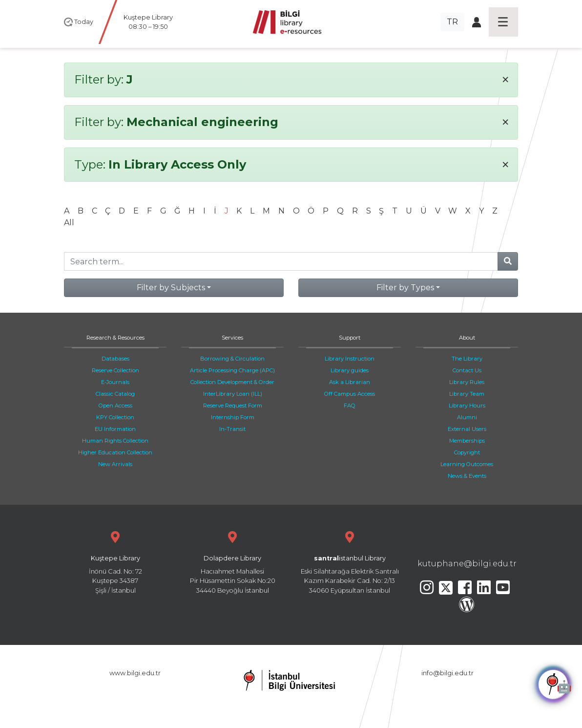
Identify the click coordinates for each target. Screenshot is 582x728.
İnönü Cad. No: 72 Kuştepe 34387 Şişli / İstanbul (115, 561)
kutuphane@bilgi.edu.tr (467, 564)
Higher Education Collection (115, 452)
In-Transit (232, 429)
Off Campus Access (350, 394)
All (69, 223)
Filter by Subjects (171, 288)
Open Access (115, 406)
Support (350, 338)
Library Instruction (350, 359)
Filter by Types (405, 288)
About (467, 338)
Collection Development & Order (232, 382)
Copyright (467, 452)
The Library (467, 359)
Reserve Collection (115, 370)
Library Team (467, 394)
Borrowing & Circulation (232, 359)
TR (452, 22)
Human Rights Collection (115, 441)
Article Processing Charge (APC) (232, 370)
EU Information (115, 429)
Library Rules (467, 382)
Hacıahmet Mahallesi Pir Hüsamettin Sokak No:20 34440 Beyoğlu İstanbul (232, 561)
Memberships (467, 441)
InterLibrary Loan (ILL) (233, 394)
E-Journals (115, 382)
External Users (467, 429)
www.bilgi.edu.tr (135, 673)
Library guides (350, 370)
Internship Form (233, 417)
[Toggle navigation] (503, 22)
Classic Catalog (115, 394)
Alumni (467, 417)
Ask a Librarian (350, 382)
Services (232, 338)
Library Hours (467, 406)
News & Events (467, 476)
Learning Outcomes (467, 464)
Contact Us (467, 370)
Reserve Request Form (233, 406)
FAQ (350, 406)
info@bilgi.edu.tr (447, 673)
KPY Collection (115, 417)
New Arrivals (115, 464)
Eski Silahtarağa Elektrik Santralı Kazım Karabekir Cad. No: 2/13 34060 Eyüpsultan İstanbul (350, 561)
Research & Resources (115, 338)
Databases (115, 359)
